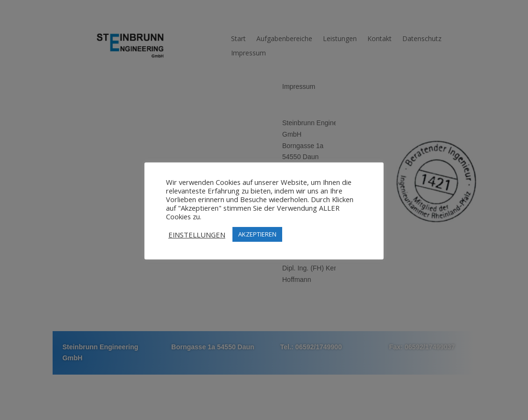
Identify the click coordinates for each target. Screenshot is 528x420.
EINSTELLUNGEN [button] (197, 235)
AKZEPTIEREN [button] (257, 234)
